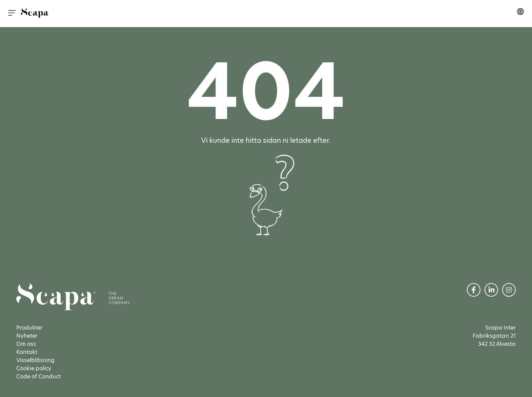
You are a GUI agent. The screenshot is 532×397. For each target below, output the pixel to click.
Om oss (26, 344)
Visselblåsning (35, 360)
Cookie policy (34, 368)
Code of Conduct (39, 376)
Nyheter (27, 336)
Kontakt (27, 352)
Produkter (29, 328)
